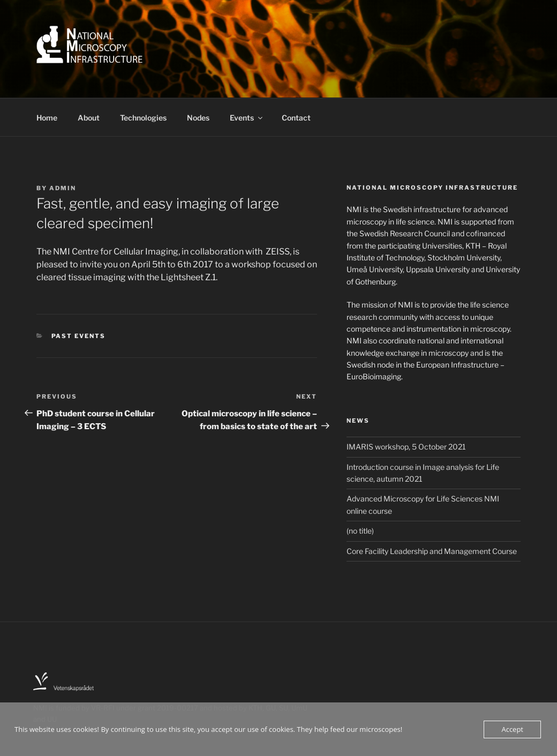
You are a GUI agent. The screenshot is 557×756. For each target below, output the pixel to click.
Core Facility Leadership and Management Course (432, 551)
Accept (512, 729)
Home (47, 118)
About (89, 118)
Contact (296, 118)
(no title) (360, 531)
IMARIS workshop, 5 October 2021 (406, 447)
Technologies (143, 118)
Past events (79, 336)
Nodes (198, 118)
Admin (63, 188)
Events (247, 118)
